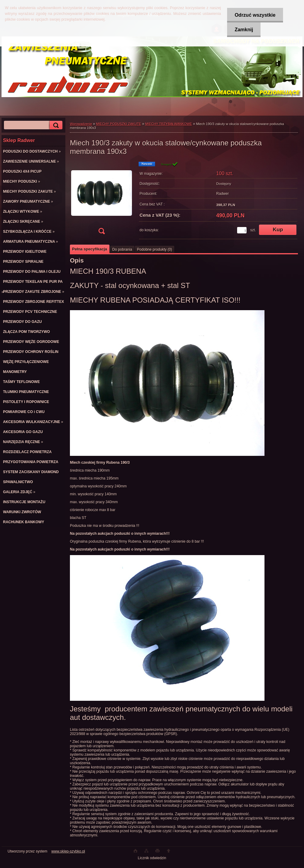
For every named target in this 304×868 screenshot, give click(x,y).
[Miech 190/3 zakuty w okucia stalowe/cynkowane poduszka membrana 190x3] (102, 200)
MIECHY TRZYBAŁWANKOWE (169, 124)
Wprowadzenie (81, 124)
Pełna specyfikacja (90, 249)
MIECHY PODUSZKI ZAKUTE (119, 124)
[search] (55, 125)
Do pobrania (122, 249)
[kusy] (242, 230)
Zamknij (244, 30)
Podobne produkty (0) (155, 249)
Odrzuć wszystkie (255, 15)
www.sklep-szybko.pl (68, 851)
